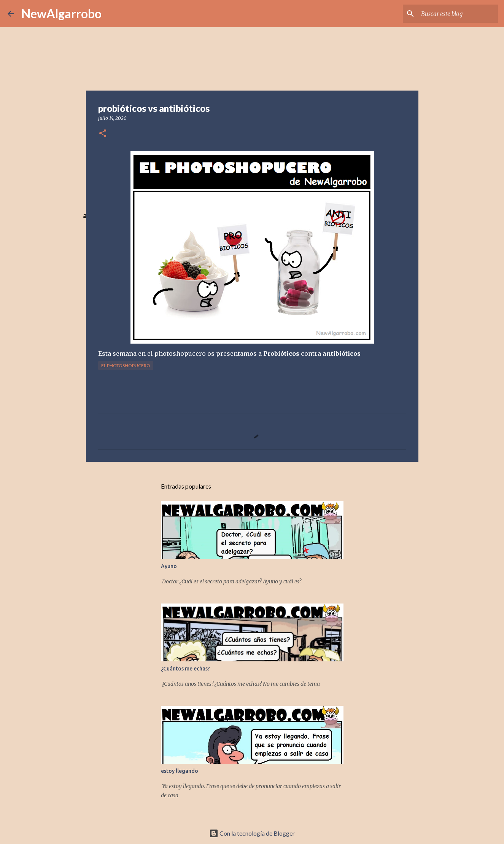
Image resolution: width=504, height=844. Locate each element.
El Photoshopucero (126, 365)
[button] (103, 134)
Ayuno (169, 566)
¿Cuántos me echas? (185, 669)
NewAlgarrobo (61, 14)
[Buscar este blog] (458, 14)
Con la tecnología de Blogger (252, 833)
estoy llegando (180, 771)
